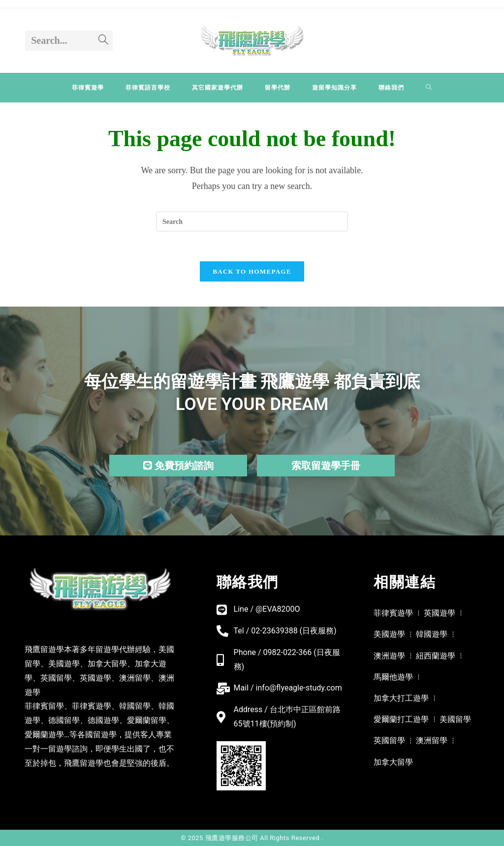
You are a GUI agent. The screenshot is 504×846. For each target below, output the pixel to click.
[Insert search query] (252, 221)
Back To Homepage (252, 271)
